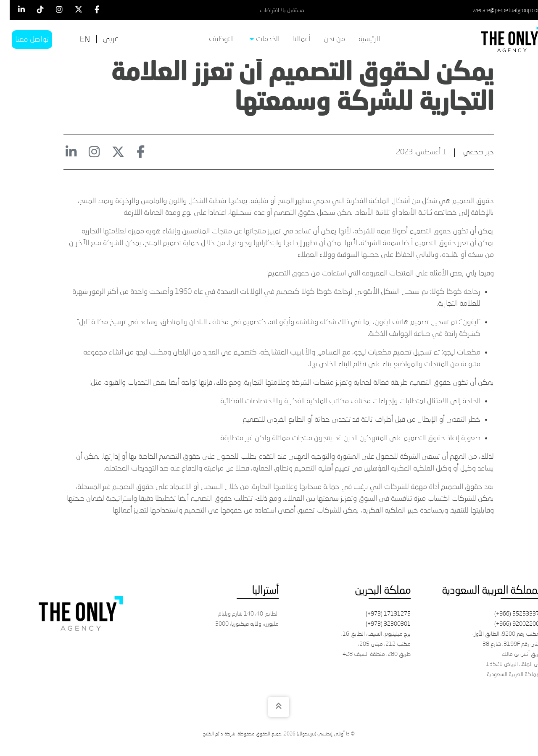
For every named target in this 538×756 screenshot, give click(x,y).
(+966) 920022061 (509, 624)
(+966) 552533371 (509, 614)
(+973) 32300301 (378, 624)
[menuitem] (360, 40)
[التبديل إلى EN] (75, 40)
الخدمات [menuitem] (255, 39)
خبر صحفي (469, 152)
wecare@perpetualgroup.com (497, 11)
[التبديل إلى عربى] (101, 39)
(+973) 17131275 (378, 614)
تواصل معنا (22, 40)
